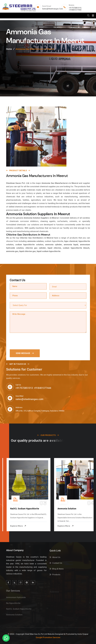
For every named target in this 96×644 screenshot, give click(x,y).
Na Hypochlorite (14, 509)
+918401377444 (75, 10)
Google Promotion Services (48, 637)
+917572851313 (75, 8)
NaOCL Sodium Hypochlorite (68, 509)
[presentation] (28, 341)
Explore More (14, 526)
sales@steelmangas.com (53, 9)
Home (9, 49)
